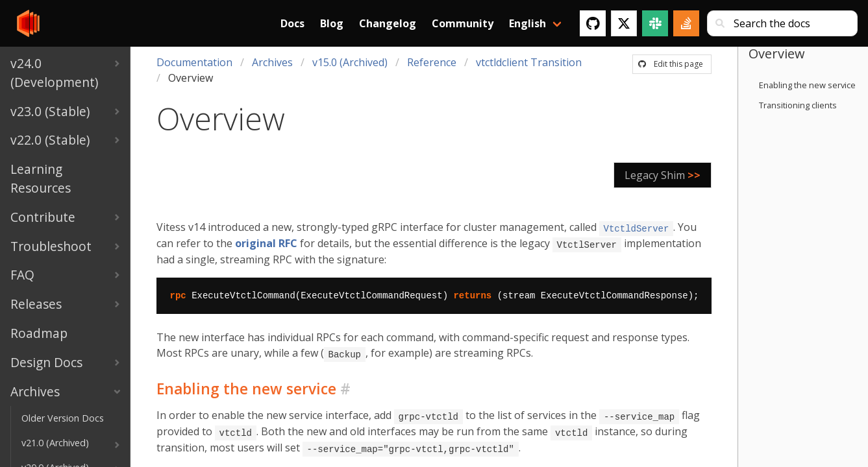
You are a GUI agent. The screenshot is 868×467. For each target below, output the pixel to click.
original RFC (266, 243)
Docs (292, 23)
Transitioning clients (798, 105)
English (527, 23)
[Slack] (655, 23)
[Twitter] (624, 23)
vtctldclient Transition (529, 62)
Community (463, 23)
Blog (332, 23)
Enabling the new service (807, 85)
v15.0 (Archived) (350, 62)
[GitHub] (593, 23)
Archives (272, 62)
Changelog (388, 23)
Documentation (194, 62)
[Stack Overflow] (686, 23)
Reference (432, 62)
